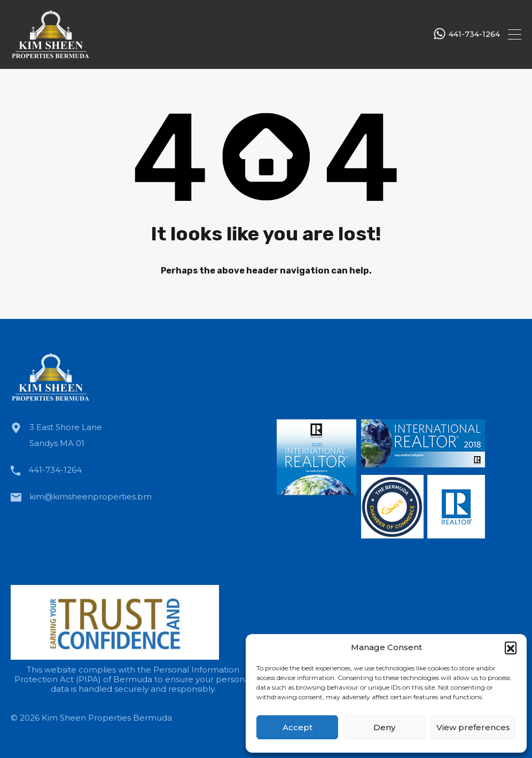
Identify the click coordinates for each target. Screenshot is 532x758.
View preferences (473, 727)
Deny (384, 727)
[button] (511, 647)
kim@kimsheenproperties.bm (91, 497)
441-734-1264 (474, 34)
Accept (298, 727)
